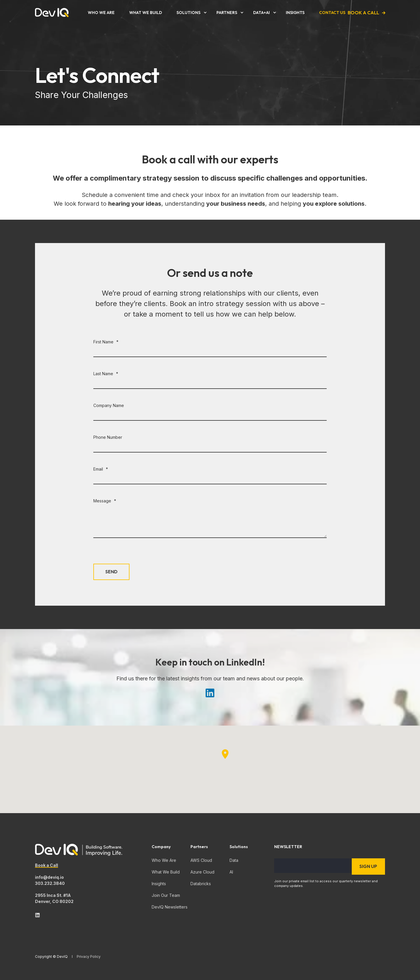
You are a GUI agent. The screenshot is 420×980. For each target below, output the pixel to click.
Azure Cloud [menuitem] (202, 872)
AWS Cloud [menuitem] (201, 860)
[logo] (79, 850)
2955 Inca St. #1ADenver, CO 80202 (54, 898)
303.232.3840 (50, 883)
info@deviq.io (49, 877)
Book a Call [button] (363, 13)
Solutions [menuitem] (239, 847)
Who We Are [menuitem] (164, 860)
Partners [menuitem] (199, 847)
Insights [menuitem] (159, 884)
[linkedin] (37, 915)
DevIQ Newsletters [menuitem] (170, 907)
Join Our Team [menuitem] (166, 895)
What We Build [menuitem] (166, 872)
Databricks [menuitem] (201, 884)
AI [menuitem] (231, 872)
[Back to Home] (52, 12)
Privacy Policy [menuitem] (89, 957)
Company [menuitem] (161, 847)
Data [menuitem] (234, 860)
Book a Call (47, 865)
